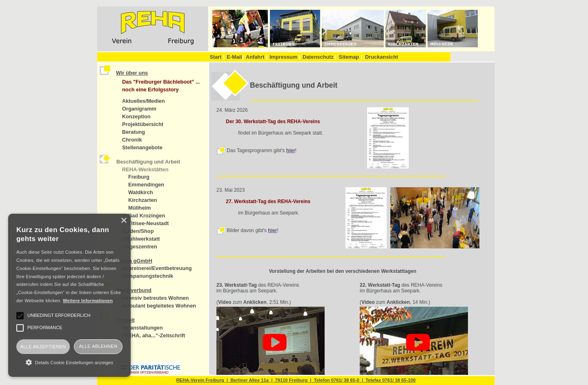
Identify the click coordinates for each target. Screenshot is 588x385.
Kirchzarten (143, 200)
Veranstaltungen (143, 328)
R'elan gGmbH (134, 261)
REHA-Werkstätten (145, 169)
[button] (69, 362)
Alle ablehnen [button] (98, 346)
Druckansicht (382, 57)
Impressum (285, 57)
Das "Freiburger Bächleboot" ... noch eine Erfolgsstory (161, 86)
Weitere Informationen (88, 301)
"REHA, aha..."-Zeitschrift (154, 335)
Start (217, 57)
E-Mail (235, 57)
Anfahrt (257, 57)
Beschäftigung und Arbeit (148, 162)
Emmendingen (146, 185)
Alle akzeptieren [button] (43, 347)
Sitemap (349, 57)
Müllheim (139, 208)
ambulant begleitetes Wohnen (159, 306)
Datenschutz (320, 57)
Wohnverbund (134, 290)
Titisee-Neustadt (148, 223)
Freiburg (139, 177)
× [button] (124, 221)
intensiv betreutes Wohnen (155, 298)
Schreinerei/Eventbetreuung (157, 268)
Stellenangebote (142, 147)
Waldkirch (141, 192)
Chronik (132, 140)
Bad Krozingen (147, 216)
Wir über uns (132, 73)
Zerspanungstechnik (148, 276)
